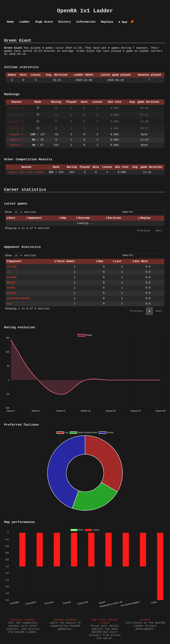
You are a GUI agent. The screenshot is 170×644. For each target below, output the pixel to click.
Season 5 (16, 135)
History (64, 22)
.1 (8, 272)
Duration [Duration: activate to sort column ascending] (114, 218)
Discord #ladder (23, 620)
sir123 (12, 267)
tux (9, 304)
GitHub (145, 620)
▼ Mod (123, 22)
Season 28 (16, 122)
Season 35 (16, 108)
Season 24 (16, 129)
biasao (12, 277)
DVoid (11, 283)
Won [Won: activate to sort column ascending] (101, 261)
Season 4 (16, 140)
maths (11, 288)
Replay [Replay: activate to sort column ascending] (146, 218)
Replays (107, 22)
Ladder (25, 22)
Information (86, 22)
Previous (144, 231)
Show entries (20, 212)
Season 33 (16, 115)
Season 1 (16, 145)
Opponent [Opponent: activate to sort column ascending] (35, 218)
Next (159, 231)
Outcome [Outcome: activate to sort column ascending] (84, 218)
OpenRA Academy (65, 620)
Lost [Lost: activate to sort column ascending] (118, 261)
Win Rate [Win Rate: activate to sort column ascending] (141, 261)
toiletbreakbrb (18, 298)
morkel (12, 293)
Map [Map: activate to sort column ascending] (64, 218)
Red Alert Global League (105, 621)
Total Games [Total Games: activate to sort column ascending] (66, 261)
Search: (144, 212)
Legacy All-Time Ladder (26, 172)
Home (10, 22)
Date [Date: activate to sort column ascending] (12, 218)
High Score (44, 22)
